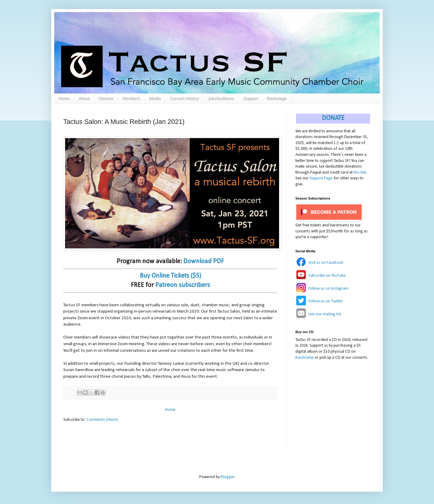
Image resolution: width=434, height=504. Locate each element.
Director (106, 99)
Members (131, 99)
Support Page (321, 178)
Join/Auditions (221, 99)
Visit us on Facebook (326, 263)
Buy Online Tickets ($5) (170, 276)
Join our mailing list (325, 314)
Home (64, 99)
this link (360, 173)
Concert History (184, 99)
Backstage (277, 99)
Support (251, 99)
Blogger (228, 477)
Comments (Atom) (102, 420)
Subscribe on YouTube (327, 276)
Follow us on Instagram (328, 289)
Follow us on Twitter (326, 301)
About (84, 99)
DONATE (333, 118)
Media (155, 99)
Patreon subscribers (183, 285)
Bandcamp (305, 358)
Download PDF (204, 261)
